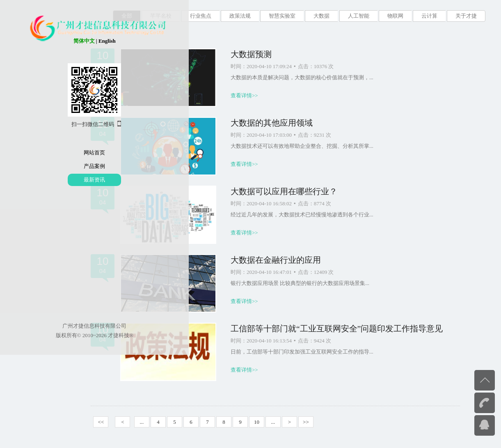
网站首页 (50, 153)
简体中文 (40, 41)
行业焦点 (201, 16)
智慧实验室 (282, 16)
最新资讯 (50, 180)
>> (328, 422)
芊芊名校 (161, 16)
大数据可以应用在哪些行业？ (306, 192)
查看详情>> (267, 95)
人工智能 (359, 16)
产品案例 (50, 166)
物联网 (395, 16)
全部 (127, 16)
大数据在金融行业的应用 (298, 260)
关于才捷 (466, 16)
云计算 (429, 16)
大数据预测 (273, 54)
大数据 (321, 16)
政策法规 (240, 16)
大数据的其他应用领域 (294, 123)
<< (123, 422)
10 (279, 422)
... (164, 422)
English (63, 41)
